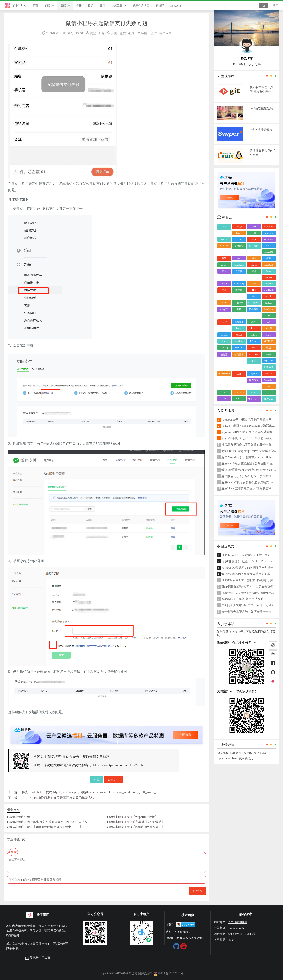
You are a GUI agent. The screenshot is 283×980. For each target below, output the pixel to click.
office (239, 399)
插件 (224, 290)
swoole (268, 296)
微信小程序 (127, 33)
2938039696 (182, 932)
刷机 (254, 271)
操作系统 (254, 380)
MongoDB (268, 252)
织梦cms (269, 399)
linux (224, 341)
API (168, 33)
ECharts (254, 341)
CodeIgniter (254, 302)
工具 (239, 374)
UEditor (239, 347)
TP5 (224, 392)
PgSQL (254, 239)
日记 (91, 6)
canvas (254, 265)
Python (268, 374)
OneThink (269, 290)
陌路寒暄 (236, 753)
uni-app (224, 265)
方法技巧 (224, 309)
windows (269, 233)
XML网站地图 (238, 922)
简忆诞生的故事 (38, 958)
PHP (269, 392)
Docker (224, 283)
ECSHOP (254, 354)
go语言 (224, 322)
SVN (254, 283)
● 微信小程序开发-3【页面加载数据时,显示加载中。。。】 (45, 827)
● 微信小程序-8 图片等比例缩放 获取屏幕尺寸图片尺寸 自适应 (47, 822)
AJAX (254, 392)
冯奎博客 (223, 753)
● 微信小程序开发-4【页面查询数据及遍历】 (135, 827)
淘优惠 (248, 753)
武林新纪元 (246, 758)
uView (269, 245)
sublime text (224, 374)
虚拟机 (268, 303)
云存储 (239, 271)
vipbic (221, 758)
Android (239, 322)
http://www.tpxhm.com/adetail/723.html (120, 765)
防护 (239, 309)
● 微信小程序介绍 (18, 817)
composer (269, 283)
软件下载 (254, 309)
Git (269, 322)
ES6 (254, 258)
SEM (224, 271)
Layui (239, 328)
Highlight (269, 239)
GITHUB (269, 341)
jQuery (269, 386)
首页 (35, 6)
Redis (224, 302)
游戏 (269, 258)
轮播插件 (269, 367)
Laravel (224, 335)
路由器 (239, 290)
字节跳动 (239, 246)
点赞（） (113, 779)
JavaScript (269, 309)
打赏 (97, 779)
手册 (79, 6)
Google (239, 227)
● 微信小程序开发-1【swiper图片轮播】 (132, 817)
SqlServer (224, 245)
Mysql (239, 335)
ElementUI (269, 227)
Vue (254, 296)
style (269, 354)
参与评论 (197, 891)
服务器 (224, 354)
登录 (276, 6)
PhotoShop (269, 380)
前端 (47, 6)
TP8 (239, 239)
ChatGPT (176, 6)
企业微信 (254, 246)
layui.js (254, 374)
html (269, 335)
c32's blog (232, 758)
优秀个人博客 (141, 6)
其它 (103, 6)
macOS (254, 233)
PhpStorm (269, 361)
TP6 (254, 290)
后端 (63, 6)
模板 (269, 348)
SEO (254, 347)
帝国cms (239, 303)
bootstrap (224, 347)
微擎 (224, 258)
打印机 (224, 227)
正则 (254, 361)
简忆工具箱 (261, 753)
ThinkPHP (239, 392)
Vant (254, 227)
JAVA (254, 322)
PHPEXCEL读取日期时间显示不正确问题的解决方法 (58, 798)
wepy (239, 258)
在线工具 (117, 6)
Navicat (224, 239)
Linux (239, 233)
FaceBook (269, 265)
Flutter (268, 271)
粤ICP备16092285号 (169, 973)
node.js (254, 335)
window (239, 341)
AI (269, 315)
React (254, 328)
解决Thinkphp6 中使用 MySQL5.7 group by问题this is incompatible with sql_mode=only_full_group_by (90, 792)
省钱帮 (160, 6)
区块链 (268, 328)
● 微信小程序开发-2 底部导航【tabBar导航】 (135, 822)
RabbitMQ (239, 283)
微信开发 (239, 354)
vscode (269, 277)
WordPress (239, 265)
